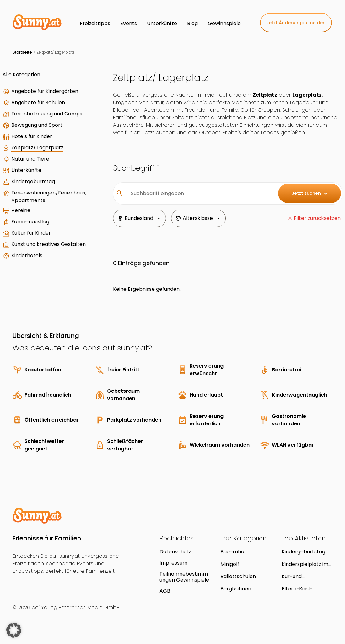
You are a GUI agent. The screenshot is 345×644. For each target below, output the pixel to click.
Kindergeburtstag (33, 181)
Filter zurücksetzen (317, 218)
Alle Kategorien (21, 75)
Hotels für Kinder (32, 136)
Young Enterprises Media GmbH (80, 607)
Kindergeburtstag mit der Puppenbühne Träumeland (303, 552)
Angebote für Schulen (38, 102)
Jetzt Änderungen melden (296, 23)
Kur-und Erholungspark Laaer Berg (307, 576)
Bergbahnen (236, 589)
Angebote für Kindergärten (45, 91)
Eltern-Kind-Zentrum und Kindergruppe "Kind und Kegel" (305, 589)
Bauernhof (233, 552)
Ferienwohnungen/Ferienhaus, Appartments (49, 197)
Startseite (22, 52)
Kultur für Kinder (31, 233)
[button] (14, 630)
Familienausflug (30, 222)
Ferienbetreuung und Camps (47, 114)
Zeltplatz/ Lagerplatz (37, 148)
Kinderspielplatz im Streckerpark (305, 564)
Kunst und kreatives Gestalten (49, 244)
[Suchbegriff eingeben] (199, 194)
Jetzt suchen (310, 193)
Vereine (21, 210)
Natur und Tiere (30, 159)
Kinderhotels (27, 255)
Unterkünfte (26, 170)
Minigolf (230, 564)
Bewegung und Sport (37, 125)
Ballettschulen (238, 576)
